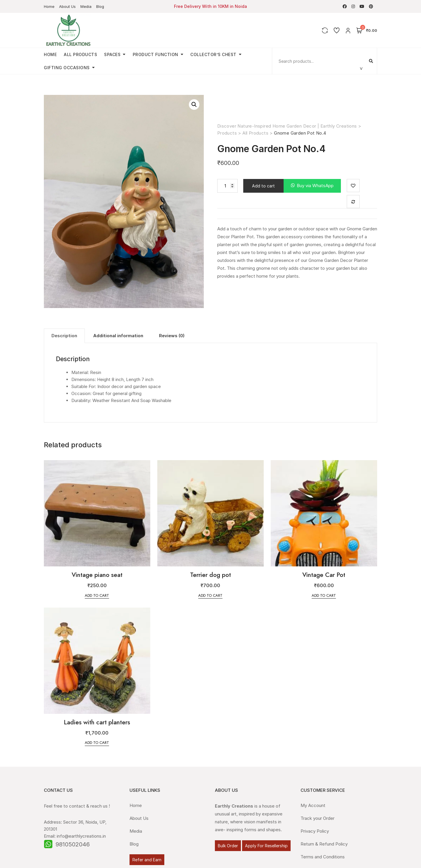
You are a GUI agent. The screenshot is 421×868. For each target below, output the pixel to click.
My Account (313, 805)
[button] (312, 186)
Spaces (112, 54)
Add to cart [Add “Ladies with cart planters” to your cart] (97, 743)
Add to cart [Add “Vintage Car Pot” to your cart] (324, 595)
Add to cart (263, 186)
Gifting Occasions (67, 68)
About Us (67, 6)
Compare (353, 202)
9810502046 (73, 844)
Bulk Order (228, 846)
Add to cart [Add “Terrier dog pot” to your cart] (210, 595)
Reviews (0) (172, 336)
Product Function (156, 54)
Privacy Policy (315, 831)
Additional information (118, 336)
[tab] (64, 336)
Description (64, 336)
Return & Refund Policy (324, 844)
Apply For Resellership (266, 846)
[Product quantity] (227, 186)
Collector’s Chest (213, 54)
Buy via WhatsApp (315, 186)
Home (49, 6)
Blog (100, 6)
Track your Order (318, 818)
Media (86, 6)
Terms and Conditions (323, 857)
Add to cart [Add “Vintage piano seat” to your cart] (97, 595)
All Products (80, 54)
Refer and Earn (147, 860)
